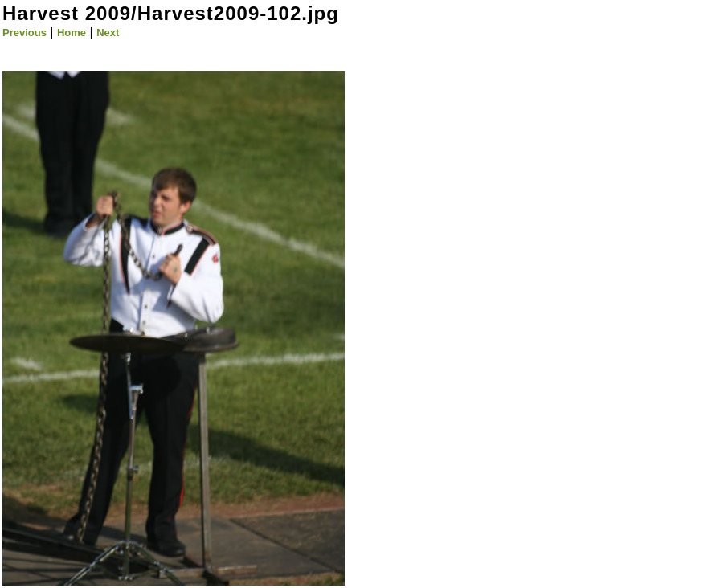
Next (108, 33)
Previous (25, 33)
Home (72, 33)
